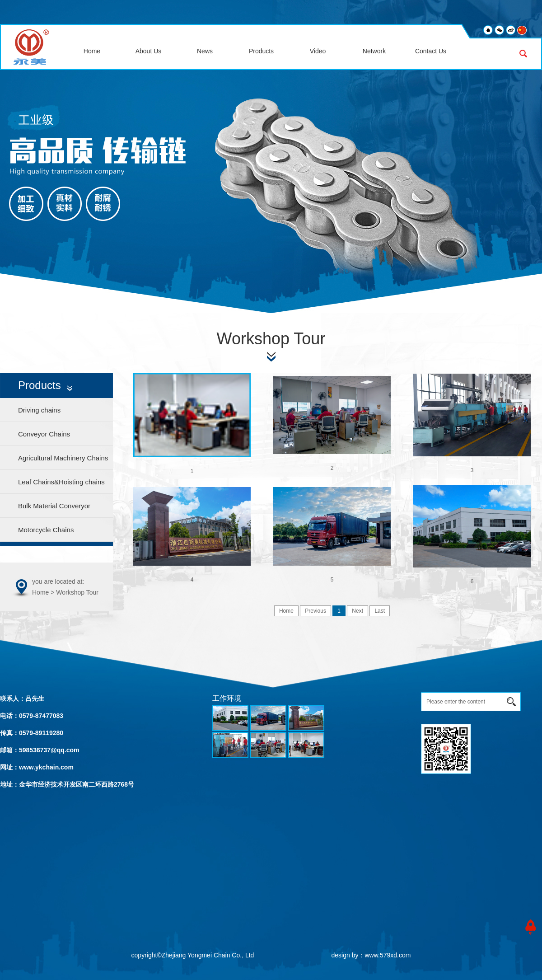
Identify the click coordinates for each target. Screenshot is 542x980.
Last (380, 611)
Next (357, 611)
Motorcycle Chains (46, 530)
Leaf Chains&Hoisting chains (61, 482)
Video (318, 51)
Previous (315, 611)
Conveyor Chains (44, 434)
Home (92, 51)
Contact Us (431, 51)
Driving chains (39, 410)
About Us (149, 51)
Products (261, 51)
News (205, 51)
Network (374, 51)
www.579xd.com (388, 955)
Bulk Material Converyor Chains (54, 510)
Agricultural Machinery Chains (63, 458)
